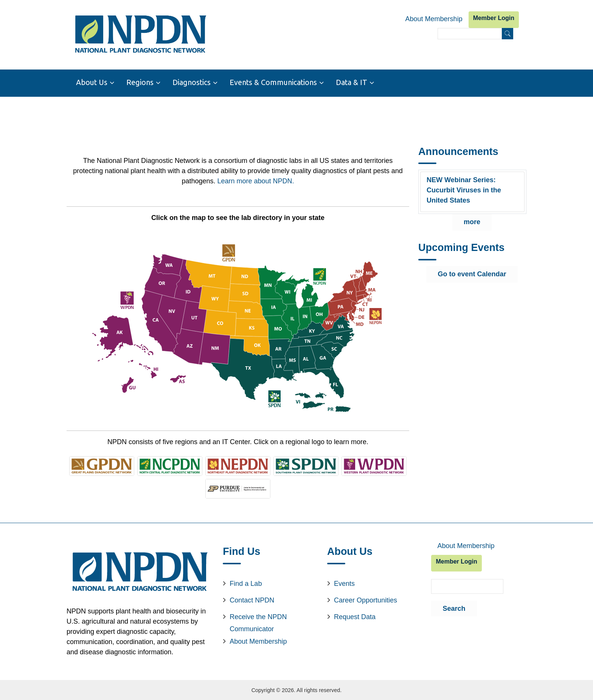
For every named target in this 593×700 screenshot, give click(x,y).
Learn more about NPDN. (255, 180)
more (472, 221)
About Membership (434, 19)
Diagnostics (192, 82)
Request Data (355, 616)
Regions (140, 82)
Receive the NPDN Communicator (258, 622)
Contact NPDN (252, 599)
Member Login (494, 18)
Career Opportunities (366, 599)
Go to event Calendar (472, 274)
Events (344, 583)
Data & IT (352, 82)
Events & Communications (273, 82)
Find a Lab (246, 583)
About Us (92, 82)
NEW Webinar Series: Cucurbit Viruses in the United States (464, 190)
